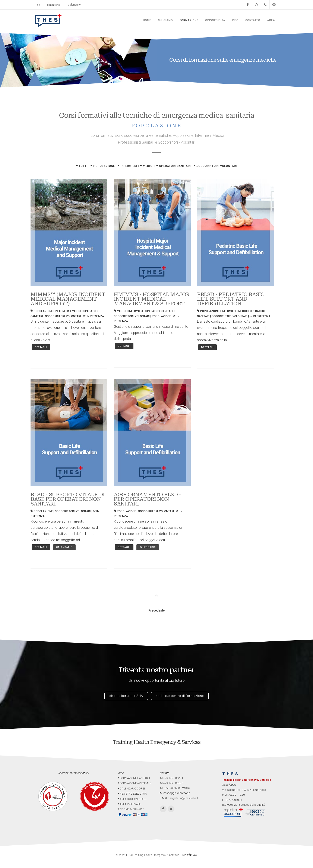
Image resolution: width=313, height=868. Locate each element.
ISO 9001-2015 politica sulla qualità (244, 805)
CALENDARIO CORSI (131, 789)
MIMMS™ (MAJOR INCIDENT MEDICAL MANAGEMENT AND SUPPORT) (68, 299)
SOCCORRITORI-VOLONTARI (215, 166)
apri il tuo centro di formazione (180, 696)
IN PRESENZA (94, 316)
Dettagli (41, 347)
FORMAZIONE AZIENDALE (135, 783)
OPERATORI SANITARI (174, 166)
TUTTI (82, 166)
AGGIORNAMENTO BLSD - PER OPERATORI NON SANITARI (147, 499)
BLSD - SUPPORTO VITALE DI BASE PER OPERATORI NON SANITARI (68, 499)
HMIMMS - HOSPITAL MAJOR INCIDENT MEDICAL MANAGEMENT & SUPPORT (152, 299)
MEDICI (147, 166)
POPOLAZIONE (103, 166)
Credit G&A (189, 855)
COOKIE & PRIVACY (131, 809)
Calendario (74, 5)
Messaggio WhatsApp (175, 793)
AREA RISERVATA (129, 804)
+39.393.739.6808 (170, 788)
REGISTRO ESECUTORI (133, 794)
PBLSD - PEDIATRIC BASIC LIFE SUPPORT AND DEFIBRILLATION (231, 299)
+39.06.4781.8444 (170, 783)
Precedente (156, 610)
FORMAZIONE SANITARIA (134, 778)
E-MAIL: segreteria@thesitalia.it (179, 798)
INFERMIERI (127, 166)
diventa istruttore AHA (126, 696)
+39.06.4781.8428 (170, 778)
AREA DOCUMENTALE (132, 799)
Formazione (54, 5)
